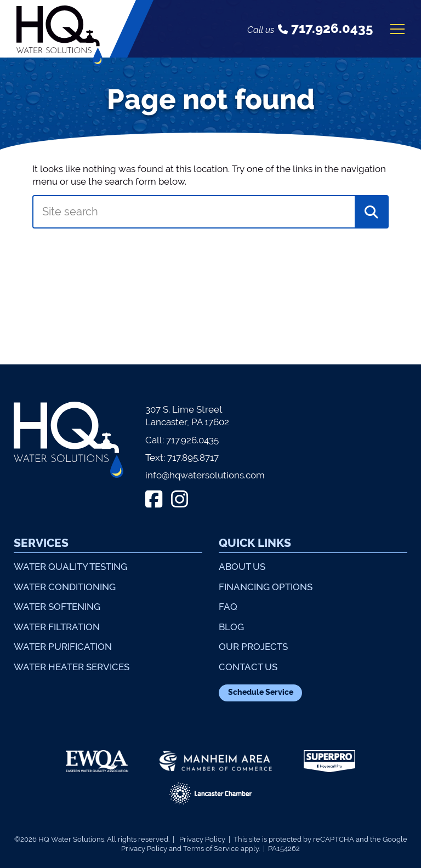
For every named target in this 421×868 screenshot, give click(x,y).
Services (41, 543)
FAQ (228, 607)
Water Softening (57, 607)
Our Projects (253, 647)
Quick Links (255, 543)
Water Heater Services (72, 667)
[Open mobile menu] (397, 29)
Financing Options (266, 587)
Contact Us (248, 667)
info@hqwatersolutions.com (205, 475)
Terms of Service (211, 849)
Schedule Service (261, 692)
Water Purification (63, 647)
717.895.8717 (193, 458)
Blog (231, 627)
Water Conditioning (65, 587)
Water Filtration (57, 627)
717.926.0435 (192, 440)
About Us (242, 567)
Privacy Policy (202, 839)
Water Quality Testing (70, 567)
